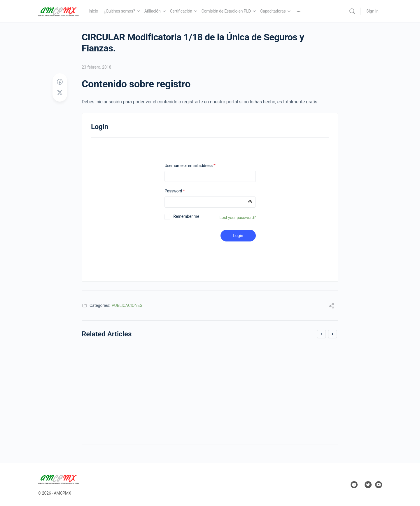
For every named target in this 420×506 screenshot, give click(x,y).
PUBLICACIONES (127, 305)
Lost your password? (238, 218)
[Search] (352, 11)
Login (238, 236)
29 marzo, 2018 (235, 419)
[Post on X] (60, 93)
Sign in (372, 11)
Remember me (186, 216)
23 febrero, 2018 (97, 67)
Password (182, 191)
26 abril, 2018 (102, 419)
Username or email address (197, 166)
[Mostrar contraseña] (250, 202)
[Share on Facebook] (60, 82)
